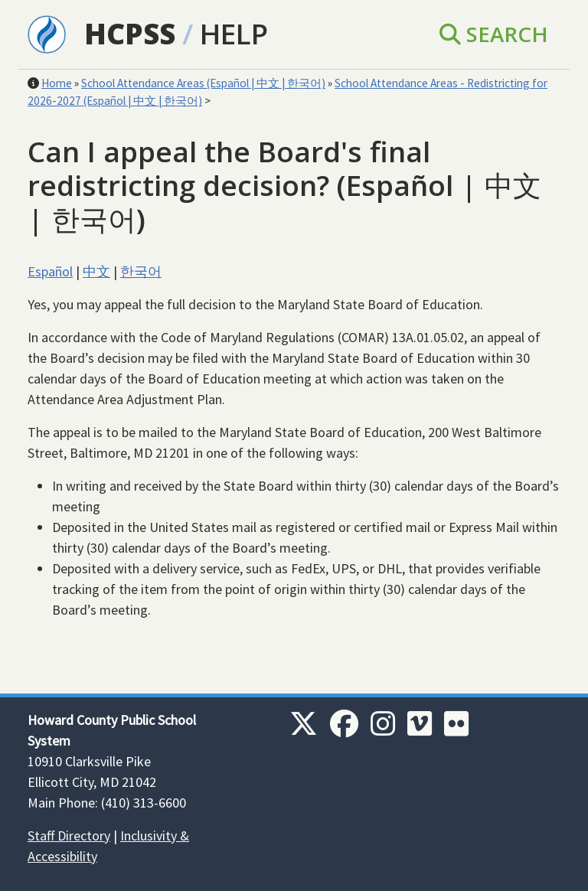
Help (234, 34)
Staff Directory (69, 836)
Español (50, 271)
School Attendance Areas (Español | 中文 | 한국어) (203, 83)
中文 (96, 271)
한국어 (141, 271)
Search (494, 34)
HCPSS (130, 34)
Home (57, 83)
